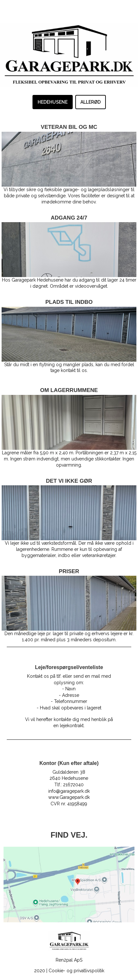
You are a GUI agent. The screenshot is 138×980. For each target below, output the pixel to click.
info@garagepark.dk (69, 791)
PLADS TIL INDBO (69, 302)
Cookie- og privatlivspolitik (76, 971)
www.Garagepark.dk (69, 797)
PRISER (69, 571)
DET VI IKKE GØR (69, 481)
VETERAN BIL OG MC (69, 127)
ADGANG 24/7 (69, 218)
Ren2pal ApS (69, 960)
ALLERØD (91, 102)
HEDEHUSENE (53, 102)
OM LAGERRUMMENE (69, 390)
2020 (40, 971)
